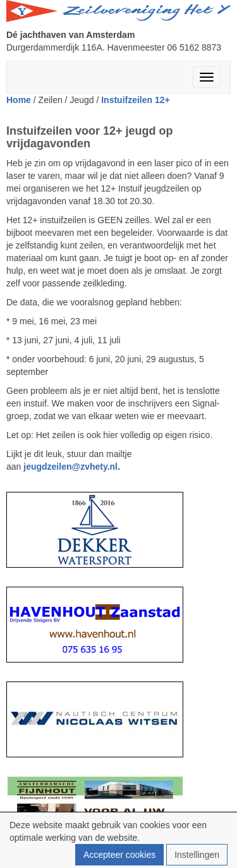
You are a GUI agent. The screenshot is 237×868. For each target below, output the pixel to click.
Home (19, 100)
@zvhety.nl (70, 467)
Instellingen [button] (197, 855)
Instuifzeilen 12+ (136, 100)
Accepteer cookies (119, 855)
